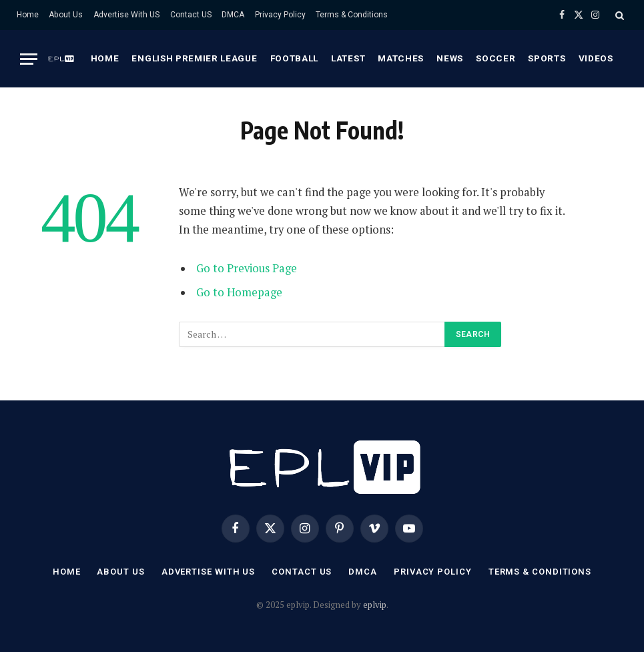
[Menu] (29, 59)
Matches (401, 58)
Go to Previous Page (247, 268)
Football (294, 58)
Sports (547, 58)
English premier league (194, 58)
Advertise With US (126, 15)
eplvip (375, 605)
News (450, 58)
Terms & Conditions (352, 15)
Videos (596, 58)
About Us (66, 15)
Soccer (496, 58)
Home (28, 15)
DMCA (233, 15)
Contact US (191, 15)
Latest (348, 58)
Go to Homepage (239, 292)
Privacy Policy (280, 15)
